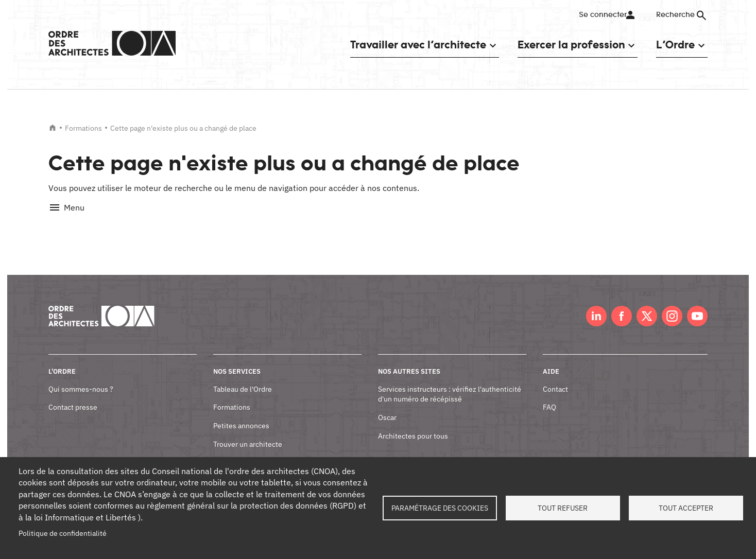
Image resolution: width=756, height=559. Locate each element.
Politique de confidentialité (63, 533)
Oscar (387, 406)
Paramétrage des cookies (440, 508)
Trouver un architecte (248, 432)
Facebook (622, 305)
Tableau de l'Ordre (243, 377)
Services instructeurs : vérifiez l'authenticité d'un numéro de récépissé (450, 382)
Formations (83, 128)
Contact (555, 377)
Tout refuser (563, 508)
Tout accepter (686, 508)
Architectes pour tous (413, 424)
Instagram (672, 305)
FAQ (549, 396)
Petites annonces (241, 414)
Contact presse (73, 396)
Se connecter (602, 15)
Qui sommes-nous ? (81, 377)
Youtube (697, 305)
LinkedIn (596, 305)
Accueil (53, 128)
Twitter (647, 305)
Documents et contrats (250, 451)
